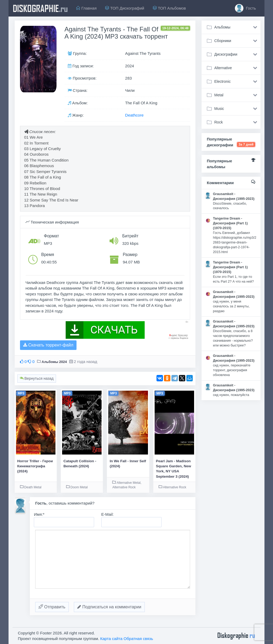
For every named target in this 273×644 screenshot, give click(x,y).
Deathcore (134, 115)
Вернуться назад (37, 378)
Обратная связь (138, 639)
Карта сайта (111, 639)
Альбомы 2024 (54, 362)
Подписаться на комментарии (109, 607)
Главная (86, 8)
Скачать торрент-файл (48, 345)
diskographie (40, 8)
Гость (245, 8)
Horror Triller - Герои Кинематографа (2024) (35, 466)
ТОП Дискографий (125, 8)
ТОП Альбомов (169, 8)
